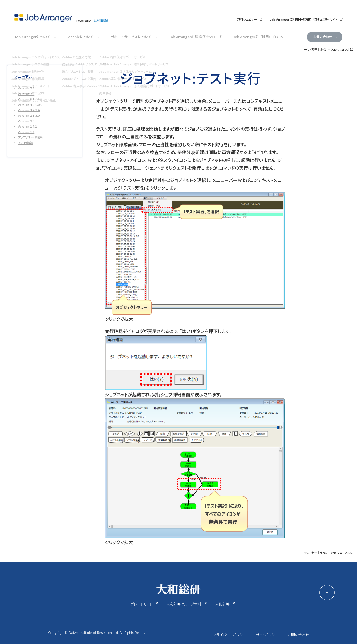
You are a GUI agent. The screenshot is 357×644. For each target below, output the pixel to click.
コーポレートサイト (138, 604)
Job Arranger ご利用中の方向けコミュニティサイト (304, 19)
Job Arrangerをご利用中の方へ (258, 37)
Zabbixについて (81, 37)
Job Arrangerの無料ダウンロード (195, 37)
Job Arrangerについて (32, 37)
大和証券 (222, 604)
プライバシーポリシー (230, 635)
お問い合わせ (323, 37)
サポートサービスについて (131, 37)
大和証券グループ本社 (184, 604)
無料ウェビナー (247, 19)
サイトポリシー (267, 635)
